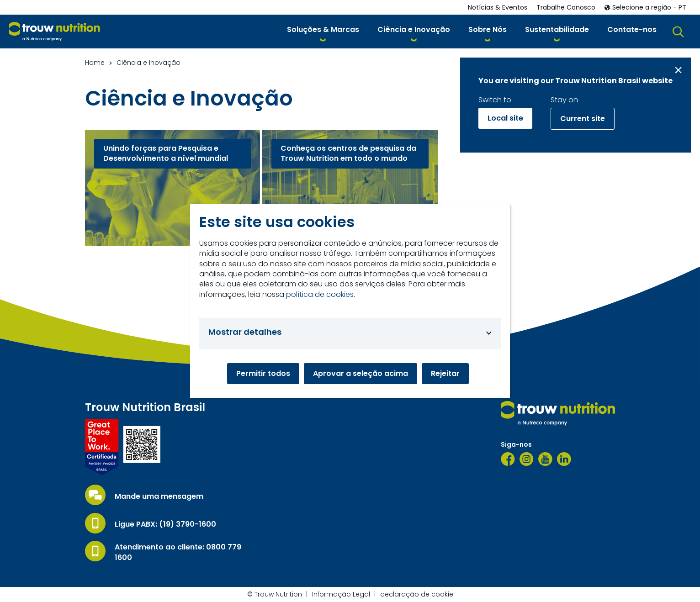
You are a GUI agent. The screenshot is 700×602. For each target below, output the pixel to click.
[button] (323, 31)
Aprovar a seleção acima (361, 373)
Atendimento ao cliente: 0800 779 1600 (178, 552)
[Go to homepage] (55, 32)
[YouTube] (545, 459)
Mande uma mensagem (159, 496)
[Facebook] (508, 459)
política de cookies (320, 295)
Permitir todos (263, 373)
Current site (583, 119)
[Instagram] (527, 459)
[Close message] (678, 70)
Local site (505, 118)
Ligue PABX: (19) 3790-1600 (165, 524)
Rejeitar (445, 373)
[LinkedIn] (564, 459)
